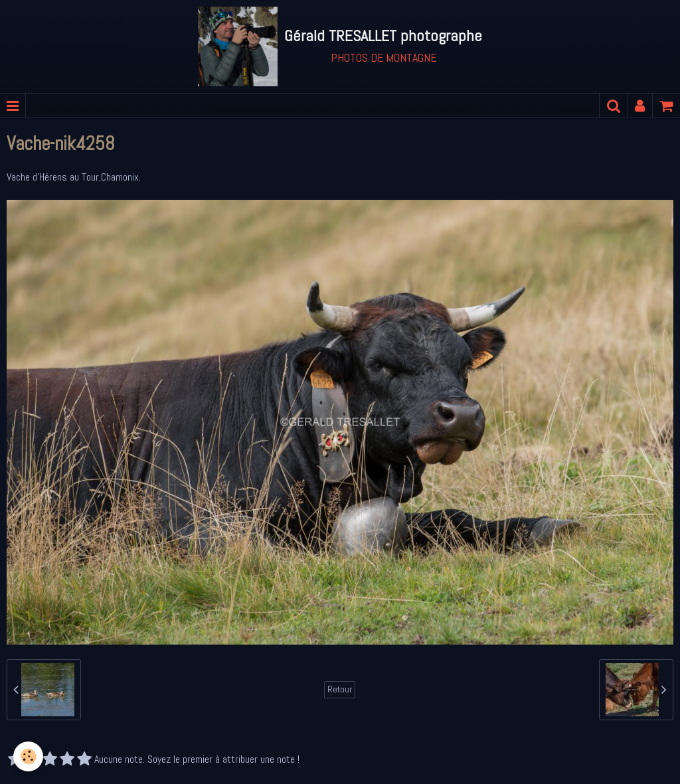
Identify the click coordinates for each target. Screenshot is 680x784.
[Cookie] (28, 756)
